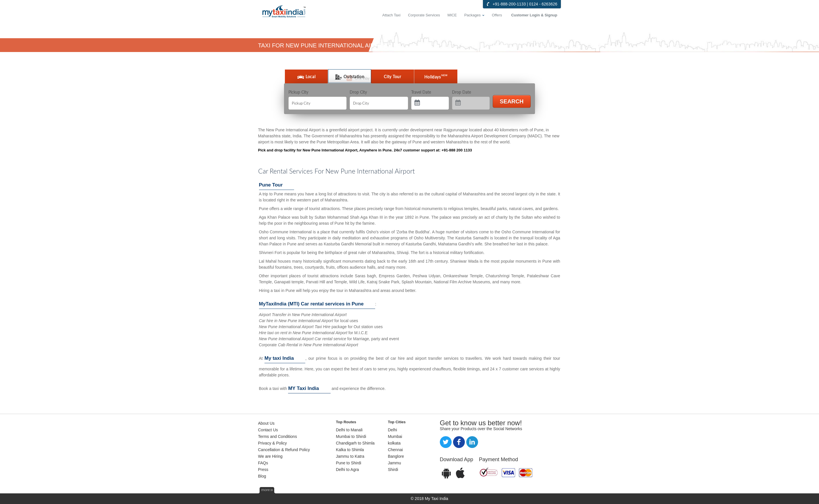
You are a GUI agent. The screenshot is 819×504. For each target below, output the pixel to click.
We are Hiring (270, 456)
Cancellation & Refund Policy (284, 450)
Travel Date (421, 92)
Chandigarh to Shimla (355, 443)
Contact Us (268, 430)
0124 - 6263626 (543, 4)
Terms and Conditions (278, 436)
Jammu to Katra (350, 456)
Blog (262, 476)
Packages (472, 15)
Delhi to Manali (349, 430)
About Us (266, 423)
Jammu (394, 463)
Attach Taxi (391, 15)
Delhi (392, 430)
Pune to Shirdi (349, 463)
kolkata (394, 443)
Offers (497, 15)
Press (263, 470)
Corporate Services (424, 15)
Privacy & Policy (273, 443)
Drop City (358, 92)
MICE (452, 15)
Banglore (396, 456)
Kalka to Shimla (350, 450)
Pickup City (298, 92)
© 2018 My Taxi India (429, 499)
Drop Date (461, 92)
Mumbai (395, 436)
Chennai (395, 450)
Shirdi (393, 470)
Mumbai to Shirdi (351, 436)
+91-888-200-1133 (509, 4)
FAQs (263, 463)
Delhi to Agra (348, 470)
